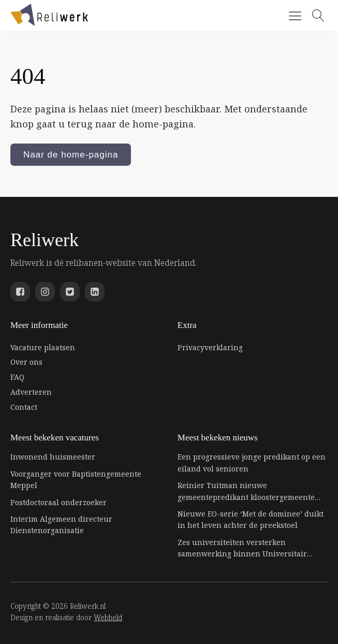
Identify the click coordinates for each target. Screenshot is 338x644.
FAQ (17, 377)
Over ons (26, 362)
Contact (24, 407)
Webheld (108, 617)
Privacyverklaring (210, 347)
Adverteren (31, 392)
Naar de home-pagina (71, 155)
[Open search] (318, 16)
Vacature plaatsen (43, 347)
